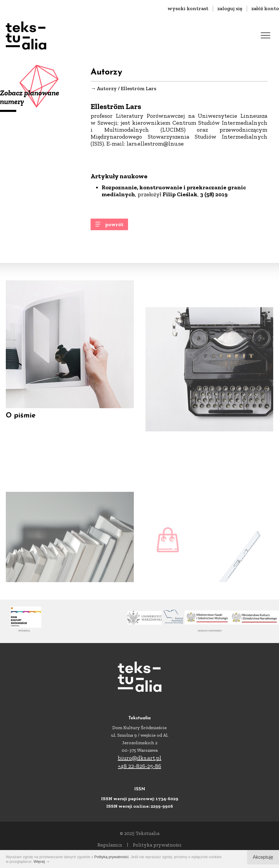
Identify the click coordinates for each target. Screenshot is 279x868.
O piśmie (21, 424)
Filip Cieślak (180, 195)
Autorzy (107, 89)
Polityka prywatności (157, 845)
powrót (114, 227)
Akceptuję (263, 857)
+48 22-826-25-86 (139, 766)
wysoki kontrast (188, 8)
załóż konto (265, 8)
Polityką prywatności (111, 857)
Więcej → (42, 861)
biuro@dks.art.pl (140, 758)
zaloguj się (230, 8)
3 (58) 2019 (214, 195)
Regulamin (110, 845)
